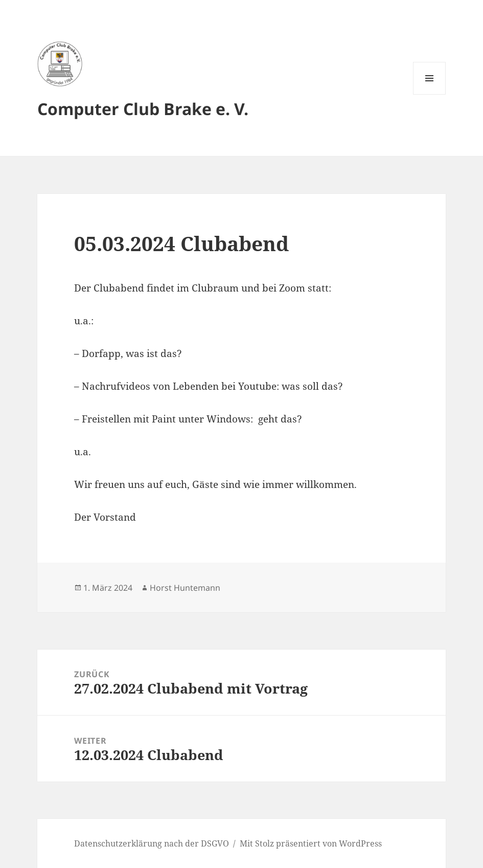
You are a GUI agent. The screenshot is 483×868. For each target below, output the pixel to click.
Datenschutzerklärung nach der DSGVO (152, 843)
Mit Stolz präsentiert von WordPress (311, 843)
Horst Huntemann (185, 588)
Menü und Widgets (430, 94)
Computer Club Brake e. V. (143, 109)
